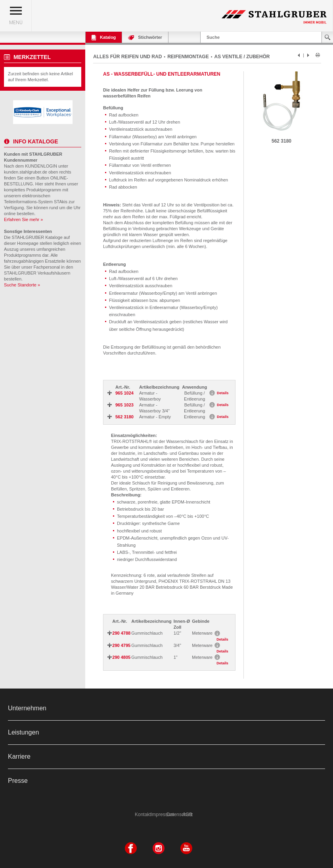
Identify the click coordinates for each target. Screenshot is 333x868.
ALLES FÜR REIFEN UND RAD (127, 57)
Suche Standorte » (22, 285)
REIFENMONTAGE (188, 57)
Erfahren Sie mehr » (23, 219)
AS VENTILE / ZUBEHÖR (242, 57)
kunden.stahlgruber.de (26, 172)
